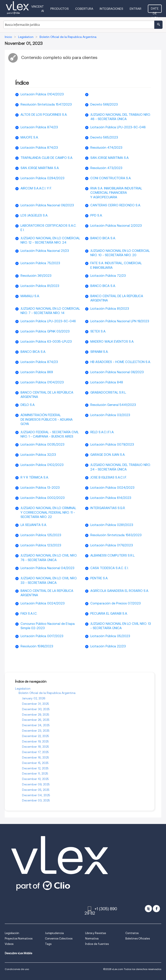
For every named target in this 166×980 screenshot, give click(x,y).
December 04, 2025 (36, 795)
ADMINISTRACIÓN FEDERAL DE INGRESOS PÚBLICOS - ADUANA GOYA (47, 419)
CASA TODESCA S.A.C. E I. (109, 568)
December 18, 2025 (35, 747)
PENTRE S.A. (99, 578)
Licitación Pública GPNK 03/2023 (45, 331)
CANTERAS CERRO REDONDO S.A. (116, 205)
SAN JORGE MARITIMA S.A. (110, 158)
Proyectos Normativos (19, 938)
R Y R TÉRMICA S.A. (35, 477)
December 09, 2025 (36, 784)
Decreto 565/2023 (104, 137)
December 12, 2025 (35, 768)
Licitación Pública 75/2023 (40, 263)
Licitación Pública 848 (107, 382)
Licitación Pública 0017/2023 (42, 636)
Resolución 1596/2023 (37, 646)
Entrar (136, 9)
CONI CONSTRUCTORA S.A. (111, 178)
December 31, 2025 (35, 704)
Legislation (23, 689)
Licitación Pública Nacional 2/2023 (116, 226)
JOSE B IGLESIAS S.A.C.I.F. (109, 477)
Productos (60, 9)
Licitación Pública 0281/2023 (112, 525)
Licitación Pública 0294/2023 (42, 178)
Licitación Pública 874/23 (39, 127)
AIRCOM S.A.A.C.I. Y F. (36, 188)
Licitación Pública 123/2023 (41, 545)
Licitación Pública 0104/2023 (42, 94)
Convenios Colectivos (59, 938)
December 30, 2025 (36, 709)
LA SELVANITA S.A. (34, 525)
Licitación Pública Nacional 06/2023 (47, 205)
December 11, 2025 (35, 773)
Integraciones (111, 9)
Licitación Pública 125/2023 (41, 535)
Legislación (12, 933)
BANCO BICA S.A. (103, 238)
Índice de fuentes (97, 944)
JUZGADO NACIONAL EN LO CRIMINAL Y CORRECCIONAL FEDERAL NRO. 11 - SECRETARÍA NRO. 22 (48, 512)
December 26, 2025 (36, 720)
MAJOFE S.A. (30, 137)
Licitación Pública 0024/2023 (112, 488)
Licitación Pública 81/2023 (40, 286)
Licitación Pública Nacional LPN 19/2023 (120, 321)
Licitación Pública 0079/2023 (112, 444)
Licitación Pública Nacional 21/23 (45, 251)
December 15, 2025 (35, 763)
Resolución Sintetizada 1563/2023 (116, 535)
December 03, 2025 (36, 800)
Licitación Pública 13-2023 (40, 488)
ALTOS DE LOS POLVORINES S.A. (44, 115)
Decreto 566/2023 (104, 104)
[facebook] (156, 909)
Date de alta (155, 10)
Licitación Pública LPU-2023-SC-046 (118, 127)
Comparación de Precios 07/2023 (116, 603)
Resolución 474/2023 (106, 148)
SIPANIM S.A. (99, 352)
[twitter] (148, 909)
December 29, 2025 (36, 715)
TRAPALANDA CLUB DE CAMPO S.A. (47, 158)
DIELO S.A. (28, 405)
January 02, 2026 (34, 698)
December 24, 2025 (36, 725)
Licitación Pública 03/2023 (110, 415)
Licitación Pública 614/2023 (111, 498)
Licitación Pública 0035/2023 (42, 444)
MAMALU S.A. (30, 296)
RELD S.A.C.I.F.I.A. (102, 432)
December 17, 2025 (35, 752)
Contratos (132, 933)
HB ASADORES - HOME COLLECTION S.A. (121, 362)
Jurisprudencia (54, 933)
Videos (9, 944)
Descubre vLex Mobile (18, 953)
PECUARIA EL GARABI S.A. (109, 614)
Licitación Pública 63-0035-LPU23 (46, 342)
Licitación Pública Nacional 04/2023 (47, 568)
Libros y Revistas (96, 933)
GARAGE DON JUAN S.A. (108, 455)
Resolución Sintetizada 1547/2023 (46, 104)
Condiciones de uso (17, 969)
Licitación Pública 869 (37, 372)
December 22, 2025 (35, 736)
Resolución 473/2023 (106, 168)
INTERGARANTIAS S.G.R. (108, 508)
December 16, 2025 (35, 757)
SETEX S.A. (98, 331)
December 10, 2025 (35, 779)
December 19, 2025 (35, 741)
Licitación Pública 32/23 (38, 455)
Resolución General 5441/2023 (113, 405)
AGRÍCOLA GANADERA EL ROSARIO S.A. (120, 591)
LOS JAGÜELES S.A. (34, 215)
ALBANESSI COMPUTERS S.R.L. (113, 555)
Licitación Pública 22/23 (108, 646)
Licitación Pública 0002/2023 (43, 498)
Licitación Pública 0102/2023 (42, 465)
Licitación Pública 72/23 (108, 276)
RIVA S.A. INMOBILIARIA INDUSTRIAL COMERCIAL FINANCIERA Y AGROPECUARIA (116, 193)
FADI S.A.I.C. (29, 614)
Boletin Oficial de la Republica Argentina (47, 693)
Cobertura (84, 9)
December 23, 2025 (36, 731)
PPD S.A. (97, 215)
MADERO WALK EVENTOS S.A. (112, 342)
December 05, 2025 (36, 790)
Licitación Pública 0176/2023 (112, 545)
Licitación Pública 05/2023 (110, 636)
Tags (48, 944)
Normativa (92, 938)
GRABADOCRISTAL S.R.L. (108, 392)
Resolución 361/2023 (36, 276)
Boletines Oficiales (138, 938)
